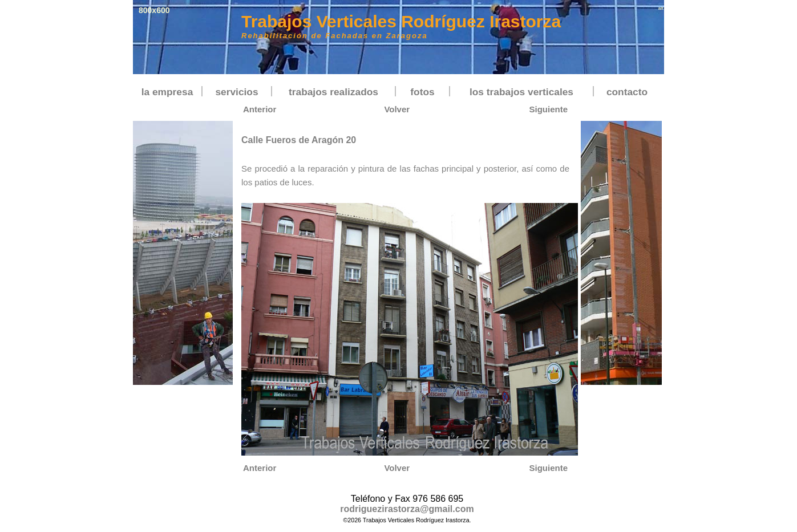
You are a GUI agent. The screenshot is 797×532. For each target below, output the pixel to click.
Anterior (260, 109)
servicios (236, 92)
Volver (397, 109)
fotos (422, 92)
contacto (627, 92)
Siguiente (548, 109)
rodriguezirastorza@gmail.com (407, 509)
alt (661, 8)
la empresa (167, 92)
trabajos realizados (333, 92)
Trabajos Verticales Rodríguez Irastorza (401, 21)
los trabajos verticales (521, 92)
